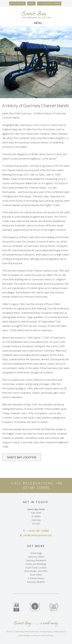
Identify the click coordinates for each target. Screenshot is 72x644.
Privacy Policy (46, 631)
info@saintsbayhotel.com (38, 535)
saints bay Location (22, 457)
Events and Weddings (36, 564)
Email (31, 3)
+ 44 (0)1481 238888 (38, 531)
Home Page (36, 553)
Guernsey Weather (36, 582)
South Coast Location (36, 568)
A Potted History (36, 578)
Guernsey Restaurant (36, 560)
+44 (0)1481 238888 (43, 485)
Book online (17, 3)
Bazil (64, 631)
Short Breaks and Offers (36, 571)
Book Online (36, 575)
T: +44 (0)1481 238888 (49, 3)
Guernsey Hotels (36, 557)
